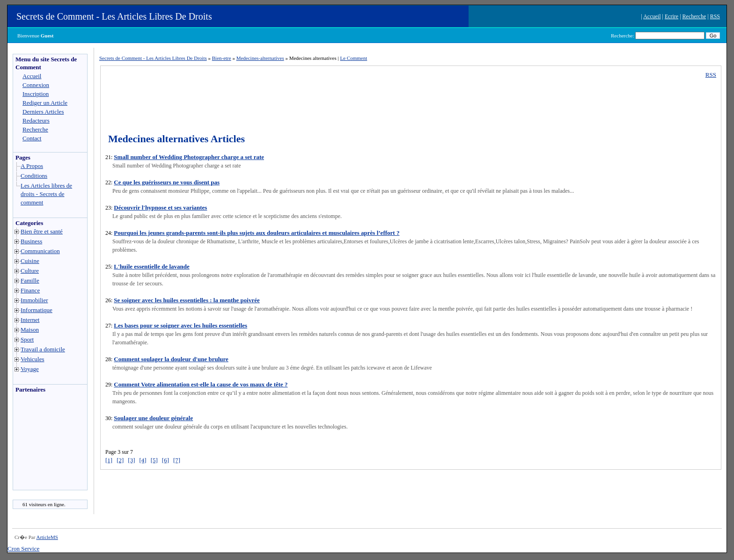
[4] (143, 460)
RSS (715, 16)
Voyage (30, 369)
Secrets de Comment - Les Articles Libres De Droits (114, 16)
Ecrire (672, 16)
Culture (30, 271)
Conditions (34, 176)
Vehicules (33, 359)
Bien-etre (222, 58)
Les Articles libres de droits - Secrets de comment (46, 194)
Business (31, 241)
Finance (30, 290)
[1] (109, 460)
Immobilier (34, 300)
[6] (165, 460)
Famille (30, 280)
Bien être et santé (42, 231)
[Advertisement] (41, 444)
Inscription (36, 94)
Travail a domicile (43, 349)
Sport (27, 339)
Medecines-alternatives (260, 58)
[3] (131, 460)
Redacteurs (36, 120)
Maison (30, 330)
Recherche (694, 16)
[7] (177, 460)
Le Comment (353, 58)
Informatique (37, 310)
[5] (154, 460)
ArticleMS (47, 537)
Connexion (36, 85)
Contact (32, 138)
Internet (30, 320)
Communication (40, 251)
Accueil (652, 16)
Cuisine (30, 261)
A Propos (32, 166)
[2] (120, 460)
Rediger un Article (45, 103)
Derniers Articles (43, 112)
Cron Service (23, 549)
